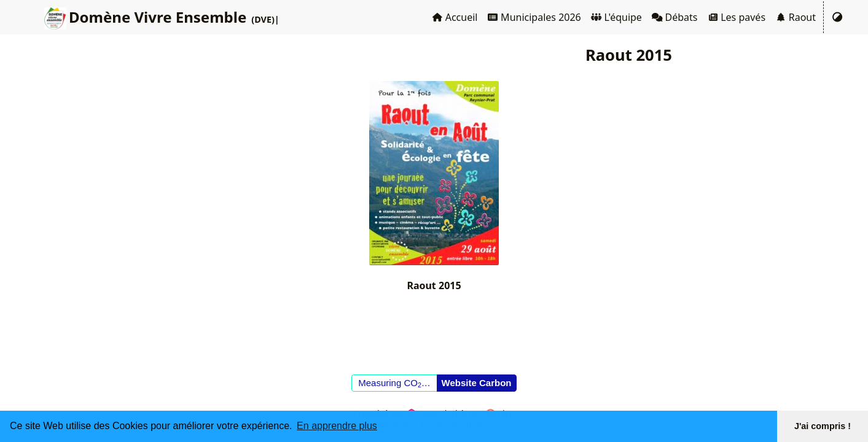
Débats (675, 17)
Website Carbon (477, 383)
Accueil (455, 17)
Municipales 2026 (534, 17)
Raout (796, 17)
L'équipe (616, 17)
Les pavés (737, 17)
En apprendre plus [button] (337, 426)
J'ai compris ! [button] (823, 426)
